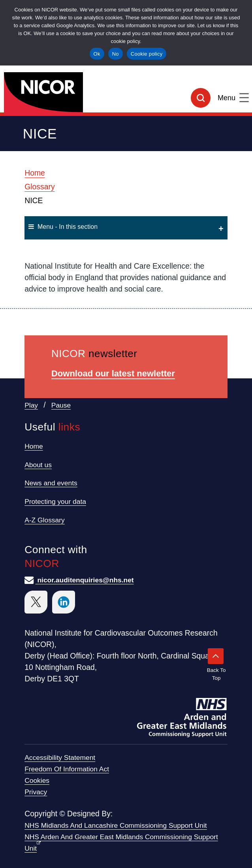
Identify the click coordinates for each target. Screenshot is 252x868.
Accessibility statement (60, 758)
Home (35, 173)
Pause (61, 405)
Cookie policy (147, 54)
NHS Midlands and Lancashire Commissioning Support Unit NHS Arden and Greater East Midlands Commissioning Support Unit (121, 837)
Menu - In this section (63, 227)
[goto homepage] (126, 91)
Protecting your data (55, 501)
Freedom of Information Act (67, 769)
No (116, 54)
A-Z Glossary (45, 520)
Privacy (36, 792)
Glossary (39, 187)
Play (31, 405)
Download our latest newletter (113, 373)
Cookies (37, 780)
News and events (51, 483)
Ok (97, 54)
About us (38, 465)
